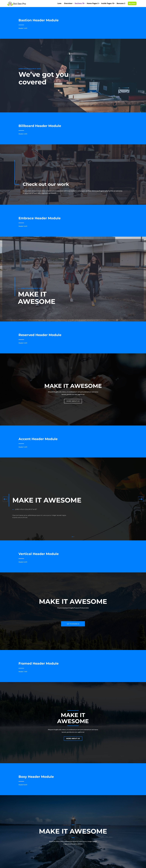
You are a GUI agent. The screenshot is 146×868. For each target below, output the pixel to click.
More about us (73, 401)
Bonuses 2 (121, 3)
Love (59, 3)
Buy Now (132, 3)
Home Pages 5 (93, 3)
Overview (68, 3)
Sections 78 (79, 3)
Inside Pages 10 (108, 3)
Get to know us (73, 624)
